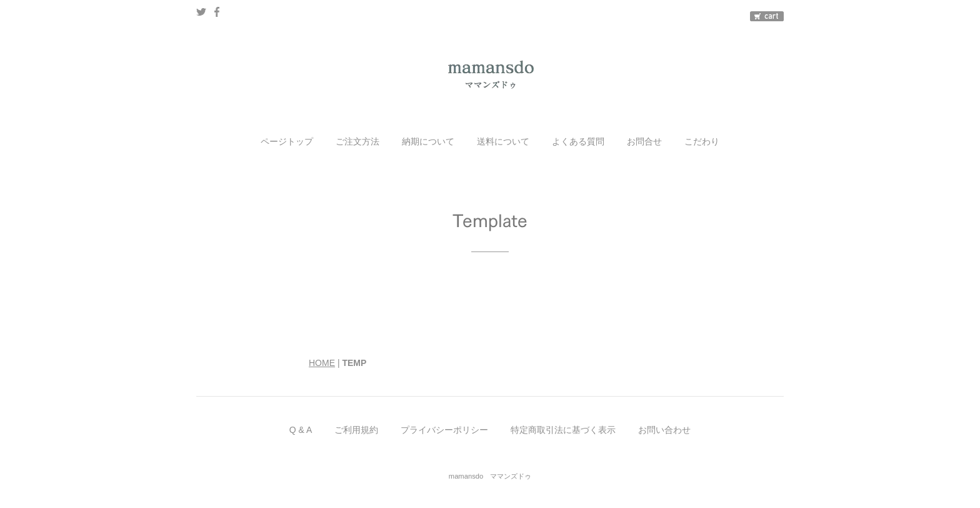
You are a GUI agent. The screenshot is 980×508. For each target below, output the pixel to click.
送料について (503, 141)
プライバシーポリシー (444, 430)
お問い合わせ (664, 430)
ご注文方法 (357, 141)
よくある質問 (578, 141)
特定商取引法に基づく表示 (563, 430)
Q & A (301, 430)
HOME (322, 363)
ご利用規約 (356, 430)
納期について (428, 141)
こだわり (702, 141)
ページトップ (287, 141)
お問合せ (644, 141)
